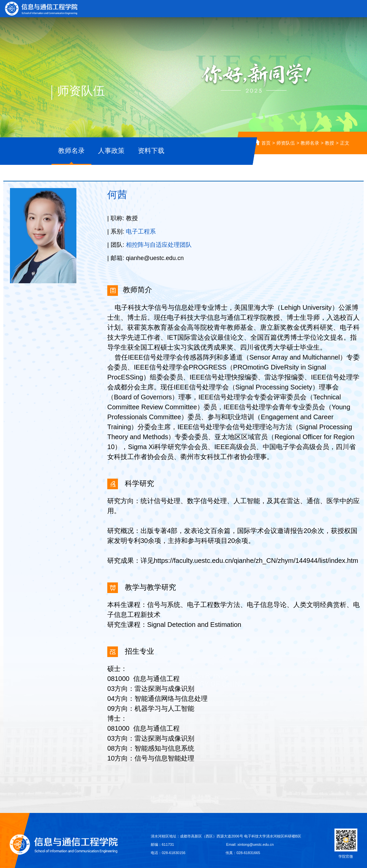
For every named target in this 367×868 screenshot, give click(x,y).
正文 (345, 143)
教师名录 (310, 143)
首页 (266, 143)
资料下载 (151, 151)
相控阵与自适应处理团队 (159, 245)
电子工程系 (141, 232)
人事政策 (111, 151)
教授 (329, 143)
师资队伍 (286, 143)
